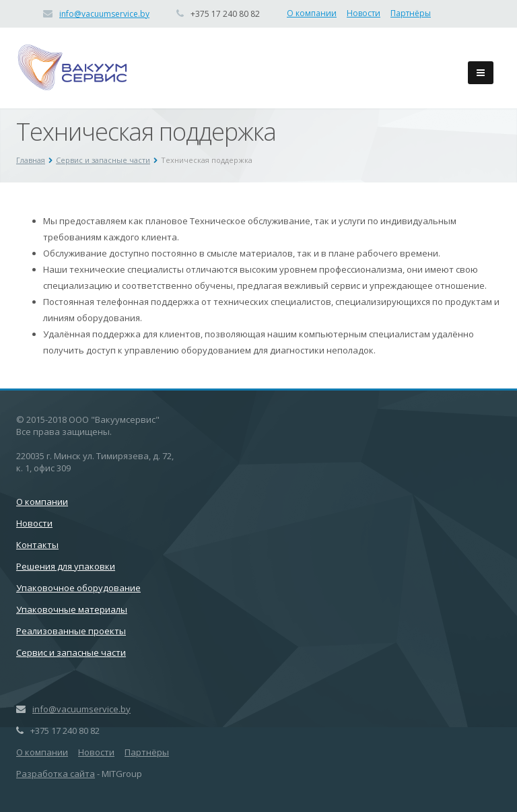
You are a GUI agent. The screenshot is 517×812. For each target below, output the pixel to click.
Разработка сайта (56, 774)
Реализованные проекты (71, 631)
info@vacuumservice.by (104, 14)
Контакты (37, 545)
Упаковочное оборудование (78, 588)
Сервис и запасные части (103, 160)
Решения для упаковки (66, 566)
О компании (312, 13)
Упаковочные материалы (72, 609)
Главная (31, 160)
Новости (364, 13)
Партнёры (411, 13)
